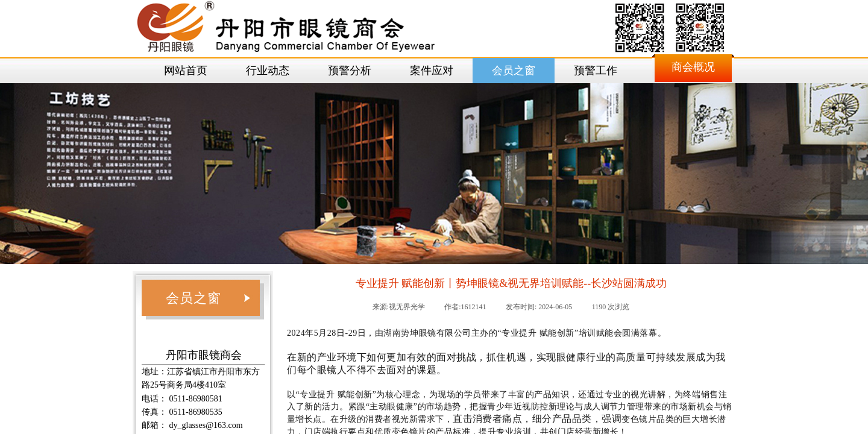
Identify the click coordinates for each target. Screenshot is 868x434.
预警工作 (596, 71)
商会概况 (693, 67)
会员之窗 (514, 71)
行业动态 (268, 71)
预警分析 (350, 71)
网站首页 (186, 71)
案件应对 (432, 71)
